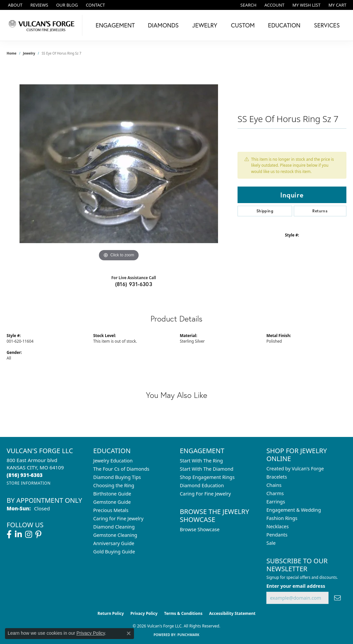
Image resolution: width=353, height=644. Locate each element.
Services (327, 25)
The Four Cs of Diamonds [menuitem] (121, 469)
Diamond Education (202, 485)
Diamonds (163, 25)
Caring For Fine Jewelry (205, 494)
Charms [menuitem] (275, 493)
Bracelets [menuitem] (277, 477)
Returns (320, 211)
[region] (119, 164)
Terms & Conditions (183, 613)
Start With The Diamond (207, 469)
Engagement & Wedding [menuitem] (294, 510)
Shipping (265, 211)
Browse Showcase (200, 529)
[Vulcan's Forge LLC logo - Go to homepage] (43, 25)
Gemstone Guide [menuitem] (112, 502)
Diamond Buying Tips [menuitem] (117, 477)
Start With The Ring (201, 461)
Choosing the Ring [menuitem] (114, 485)
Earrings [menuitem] (276, 502)
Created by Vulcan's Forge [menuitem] (295, 469)
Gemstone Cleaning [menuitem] (115, 535)
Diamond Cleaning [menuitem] (114, 527)
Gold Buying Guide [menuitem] (114, 552)
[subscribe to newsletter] (337, 598)
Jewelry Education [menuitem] (113, 461)
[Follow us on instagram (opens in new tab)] (29, 535)
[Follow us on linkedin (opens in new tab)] (18, 535)
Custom (243, 25)
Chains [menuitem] (274, 485)
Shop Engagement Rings (207, 477)
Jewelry (205, 25)
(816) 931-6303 (134, 284)
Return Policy (111, 613)
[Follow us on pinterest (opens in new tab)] (38, 535)
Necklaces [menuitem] (277, 526)
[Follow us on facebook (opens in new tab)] (9, 535)
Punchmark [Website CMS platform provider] (188, 635)
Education (284, 25)
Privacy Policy (144, 613)
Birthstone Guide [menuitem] (112, 494)
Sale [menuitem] (271, 543)
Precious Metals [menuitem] (111, 510)
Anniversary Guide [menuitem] (114, 543)
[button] (248, 5)
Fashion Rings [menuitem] (282, 518)
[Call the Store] (25, 475)
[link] (15, 5)
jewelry (29, 53)
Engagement (115, 25)
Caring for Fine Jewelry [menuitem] (118, 518)
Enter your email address (296, 586)
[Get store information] (29, 483)
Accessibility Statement (232, 613)
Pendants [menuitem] (277, 535)
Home (12, 53)
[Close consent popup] (129, 633)
